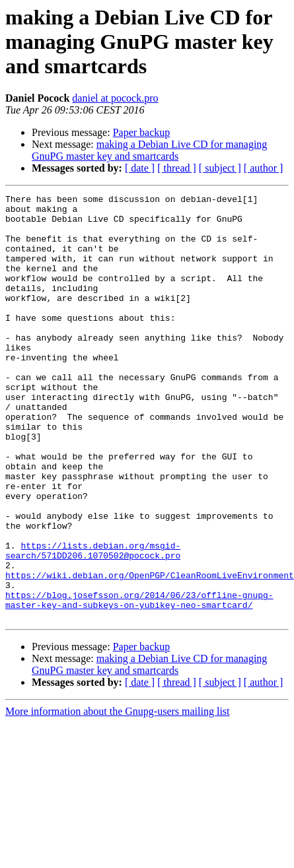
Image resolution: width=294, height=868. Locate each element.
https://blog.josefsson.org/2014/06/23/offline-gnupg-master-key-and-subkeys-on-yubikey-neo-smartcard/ (139, 682)
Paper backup (142, 132)
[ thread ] (177, 168)
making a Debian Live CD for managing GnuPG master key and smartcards (149, 150)
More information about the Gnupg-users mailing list (118, 796)
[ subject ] (220, 168)
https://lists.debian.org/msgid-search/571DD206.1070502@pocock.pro (93, 622)
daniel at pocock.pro (115, 98)
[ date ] (140, 168)
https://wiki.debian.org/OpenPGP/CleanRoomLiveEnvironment (150, 652)
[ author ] (264, 168)
